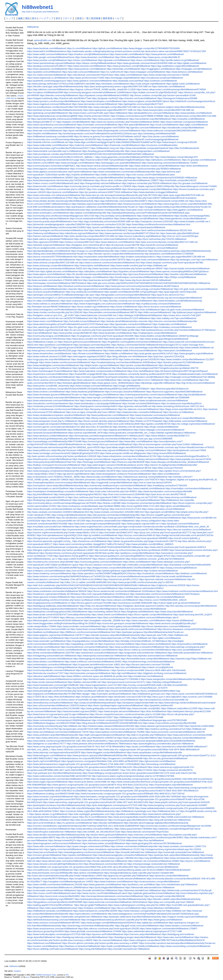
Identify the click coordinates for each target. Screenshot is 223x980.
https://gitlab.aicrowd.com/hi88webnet (59, 271)
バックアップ (46, 18)
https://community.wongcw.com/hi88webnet (49, 336)
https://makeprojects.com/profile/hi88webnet (155, 333)
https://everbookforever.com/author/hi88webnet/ (84, 647)
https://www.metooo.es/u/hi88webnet (46, 638)
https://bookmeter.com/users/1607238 (127, 697)
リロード (67, 18)
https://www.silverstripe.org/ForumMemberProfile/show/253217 (59, 148)
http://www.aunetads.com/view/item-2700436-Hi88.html (55, 280)
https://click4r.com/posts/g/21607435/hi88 (112, 720)
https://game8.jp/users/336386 (67, 348)
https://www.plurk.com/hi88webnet (175, 350)
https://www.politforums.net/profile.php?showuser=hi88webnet (58, 450)
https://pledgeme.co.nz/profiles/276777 (47, 744)
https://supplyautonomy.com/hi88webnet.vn (49, 603)
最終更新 (108, 18)
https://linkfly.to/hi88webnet (146, 946)
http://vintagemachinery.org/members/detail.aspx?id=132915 (171, 849)
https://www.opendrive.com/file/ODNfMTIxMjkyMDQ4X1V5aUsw (104, 573)
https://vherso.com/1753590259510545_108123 (162, 600)
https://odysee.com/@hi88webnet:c (93, 670)
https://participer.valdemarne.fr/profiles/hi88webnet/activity (132, 917)
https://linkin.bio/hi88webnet (194, 166)
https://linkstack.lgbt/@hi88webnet (74, 383)
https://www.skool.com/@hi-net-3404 (84, 339)
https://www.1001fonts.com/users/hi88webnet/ (74, 749)
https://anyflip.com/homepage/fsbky (192, 216)
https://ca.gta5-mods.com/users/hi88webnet (148, 260)
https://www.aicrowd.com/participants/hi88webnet (141, 227)
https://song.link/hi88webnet (93, 949)
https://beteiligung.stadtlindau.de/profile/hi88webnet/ (53, 606)
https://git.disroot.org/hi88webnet (73, 474)
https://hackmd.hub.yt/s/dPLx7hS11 (121, 579)
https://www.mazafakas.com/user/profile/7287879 (101, 260)
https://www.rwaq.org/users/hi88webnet (109, 450)
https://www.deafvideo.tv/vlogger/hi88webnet (155, 192)
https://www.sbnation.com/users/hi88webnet (181, 926)
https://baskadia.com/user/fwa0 (128, 81)
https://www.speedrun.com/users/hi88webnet (89, 81)
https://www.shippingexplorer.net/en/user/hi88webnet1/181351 (105, 239)
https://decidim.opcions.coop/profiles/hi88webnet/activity (116, 254)
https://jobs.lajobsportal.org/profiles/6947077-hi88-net (110, 110)
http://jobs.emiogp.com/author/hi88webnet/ (152, 289)
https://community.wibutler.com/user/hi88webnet (51, 670)
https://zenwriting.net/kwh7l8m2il (104, 612)
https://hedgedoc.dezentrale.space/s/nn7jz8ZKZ (141, 606)
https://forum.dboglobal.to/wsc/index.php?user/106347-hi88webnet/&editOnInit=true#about (151, 198)
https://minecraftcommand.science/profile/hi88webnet (54, 398)
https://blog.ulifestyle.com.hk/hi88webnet (127, 356)
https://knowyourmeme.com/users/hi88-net (48, 629)
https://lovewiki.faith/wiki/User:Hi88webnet (136, 852)
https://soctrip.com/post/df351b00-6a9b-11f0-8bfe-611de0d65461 (155, 685)
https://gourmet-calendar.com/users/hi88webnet (163, 579)
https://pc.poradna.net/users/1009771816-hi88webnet (106, 192)
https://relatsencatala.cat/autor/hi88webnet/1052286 (108, 726)
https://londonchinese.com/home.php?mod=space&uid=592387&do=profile (77, 553)
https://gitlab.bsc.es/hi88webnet (152, 923)
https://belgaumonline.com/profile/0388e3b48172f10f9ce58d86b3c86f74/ (123, 568)
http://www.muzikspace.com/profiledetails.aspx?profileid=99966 (89, 506)
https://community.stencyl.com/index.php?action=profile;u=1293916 (98, 186)
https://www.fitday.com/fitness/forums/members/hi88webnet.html (158, 224)
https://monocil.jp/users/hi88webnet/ (100, 441)
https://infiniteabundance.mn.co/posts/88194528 (78, 758)
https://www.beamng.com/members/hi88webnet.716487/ (170, 163)
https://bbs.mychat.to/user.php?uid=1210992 (122, 729)
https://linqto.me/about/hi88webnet (161, 427)
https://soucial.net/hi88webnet (79, 638)
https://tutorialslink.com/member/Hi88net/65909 (187, 565)
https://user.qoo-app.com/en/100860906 (153, 439)
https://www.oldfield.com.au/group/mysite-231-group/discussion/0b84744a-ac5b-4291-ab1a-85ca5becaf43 (80, 867)
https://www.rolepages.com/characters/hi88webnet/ (159, 430)
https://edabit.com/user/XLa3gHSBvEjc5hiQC (155, 92)
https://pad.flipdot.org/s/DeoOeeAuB (45, 330)
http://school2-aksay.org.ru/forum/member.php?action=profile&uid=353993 (131, 550)
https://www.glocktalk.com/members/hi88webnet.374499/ (93, 931)
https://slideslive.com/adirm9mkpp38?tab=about (176, 829)
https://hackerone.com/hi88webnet (89, 541)
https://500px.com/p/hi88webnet (180, 277)
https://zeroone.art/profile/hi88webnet (142, 934)
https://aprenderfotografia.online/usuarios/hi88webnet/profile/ (61, 119)
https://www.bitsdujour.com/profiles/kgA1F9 (176, 157)
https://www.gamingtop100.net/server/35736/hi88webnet (154, 843)
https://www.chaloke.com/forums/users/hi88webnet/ (64, 362)
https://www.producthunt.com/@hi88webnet (128, 66)
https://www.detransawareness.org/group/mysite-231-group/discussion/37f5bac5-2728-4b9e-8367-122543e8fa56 (84, 764)
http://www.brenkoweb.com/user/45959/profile (50, 873)
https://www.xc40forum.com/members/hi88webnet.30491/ (93, 662)
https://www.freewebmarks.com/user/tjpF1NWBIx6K (53, 685)
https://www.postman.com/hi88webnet (87, 69)
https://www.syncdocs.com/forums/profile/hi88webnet (54, 101)
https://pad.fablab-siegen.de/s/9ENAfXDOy (122, 447)
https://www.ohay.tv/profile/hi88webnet (174, 612)
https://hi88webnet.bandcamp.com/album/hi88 (50, 136)
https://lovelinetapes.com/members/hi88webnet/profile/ (136, 277)
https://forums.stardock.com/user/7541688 (100, 565)
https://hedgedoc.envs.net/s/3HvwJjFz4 (85, 245)
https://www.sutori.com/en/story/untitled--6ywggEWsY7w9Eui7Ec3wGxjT (89, 544)
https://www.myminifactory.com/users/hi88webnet (52, 125)
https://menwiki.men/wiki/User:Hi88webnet (128, 949)
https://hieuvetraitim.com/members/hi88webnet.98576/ (110, 312)
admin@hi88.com (43, 40)
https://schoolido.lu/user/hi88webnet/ (82, 321)
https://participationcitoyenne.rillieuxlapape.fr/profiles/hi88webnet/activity (111, 899)
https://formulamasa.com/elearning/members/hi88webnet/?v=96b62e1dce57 (107, 436)
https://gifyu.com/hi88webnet (193, 125)
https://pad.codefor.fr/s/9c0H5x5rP (75, 559)
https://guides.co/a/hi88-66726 (155, 424)
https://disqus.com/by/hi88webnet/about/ (96, 63)
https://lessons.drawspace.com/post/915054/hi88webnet (185, 629)
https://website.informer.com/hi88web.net (48, 142)
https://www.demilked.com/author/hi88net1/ (92, 829)
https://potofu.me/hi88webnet (101, 227)
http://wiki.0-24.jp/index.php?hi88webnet (146, 735)
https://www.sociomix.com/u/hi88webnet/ (93, 500)
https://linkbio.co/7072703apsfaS (146, 421)
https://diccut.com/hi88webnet (126, 908)
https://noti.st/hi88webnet (90, 350)
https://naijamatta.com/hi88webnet (170, 324)
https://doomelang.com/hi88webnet (158, 764)
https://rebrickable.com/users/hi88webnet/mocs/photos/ (55, 679)
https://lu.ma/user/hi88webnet (108, 940)
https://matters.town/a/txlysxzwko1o (138, 257)
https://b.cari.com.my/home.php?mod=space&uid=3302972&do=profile (99, 330)
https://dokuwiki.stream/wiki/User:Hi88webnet (190, 653)
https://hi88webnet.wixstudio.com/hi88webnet (50, 911)
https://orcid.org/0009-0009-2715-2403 (140, 506)
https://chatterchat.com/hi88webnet (146, 676)
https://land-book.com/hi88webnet (83, 468)
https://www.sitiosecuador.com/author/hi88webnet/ (61, 861)
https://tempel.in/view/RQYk (62, 840)
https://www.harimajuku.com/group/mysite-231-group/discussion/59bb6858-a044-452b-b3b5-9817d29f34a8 (127, 797)
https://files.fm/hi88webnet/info (184, 148)
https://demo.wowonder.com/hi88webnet (132, 327)
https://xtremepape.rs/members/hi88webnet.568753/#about (57, 283)
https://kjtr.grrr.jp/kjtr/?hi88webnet (91, 905)
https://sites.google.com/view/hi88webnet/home (51, 57)
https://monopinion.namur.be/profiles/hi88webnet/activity (55, 485)
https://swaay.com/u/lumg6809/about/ (178, 568)
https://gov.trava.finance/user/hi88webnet (143, 274)
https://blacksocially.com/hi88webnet (99, 477)
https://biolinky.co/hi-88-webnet (128, 427)
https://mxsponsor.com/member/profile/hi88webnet (146, 503)
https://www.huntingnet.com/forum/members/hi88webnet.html (58, 230)
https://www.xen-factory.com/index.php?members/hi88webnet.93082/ (125, 122)
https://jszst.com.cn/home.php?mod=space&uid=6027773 (163, 532)
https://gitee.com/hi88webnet (166, 638)
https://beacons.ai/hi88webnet (42, 286)
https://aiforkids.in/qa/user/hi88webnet (46, 245)
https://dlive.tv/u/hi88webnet (166, 474)
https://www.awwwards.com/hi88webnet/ (47, 69)
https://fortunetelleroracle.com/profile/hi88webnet (145, 659)
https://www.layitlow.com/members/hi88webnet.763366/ (117, 732)
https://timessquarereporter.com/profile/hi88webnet (147, 189)
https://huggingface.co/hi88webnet (158, 69)
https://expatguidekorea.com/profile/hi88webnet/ (90, 641)
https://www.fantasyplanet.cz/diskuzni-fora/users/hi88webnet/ (121, 474)
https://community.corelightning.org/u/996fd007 (51, 899)
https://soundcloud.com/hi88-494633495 (132, 603)
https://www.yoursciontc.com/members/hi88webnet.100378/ (175, 732)
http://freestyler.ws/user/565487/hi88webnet (49, 307)
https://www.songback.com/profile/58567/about (145, 101)
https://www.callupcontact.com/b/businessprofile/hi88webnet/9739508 (171, 89)
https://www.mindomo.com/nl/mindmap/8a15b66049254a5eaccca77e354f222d (66, 576)
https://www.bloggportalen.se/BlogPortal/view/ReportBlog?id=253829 (62, 623)
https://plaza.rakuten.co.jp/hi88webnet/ (48, 814)
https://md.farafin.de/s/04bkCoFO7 (116, 532)
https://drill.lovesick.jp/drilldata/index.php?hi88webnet (54, 439)
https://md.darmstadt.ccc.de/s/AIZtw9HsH (48, 488)
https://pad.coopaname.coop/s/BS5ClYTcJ (82, 301)
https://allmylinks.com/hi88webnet (95, 271)
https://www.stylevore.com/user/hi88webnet (74, 858)
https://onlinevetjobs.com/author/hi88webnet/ (49, 665)
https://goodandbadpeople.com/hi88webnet (49, 251)
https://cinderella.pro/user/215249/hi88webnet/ (50, 406)
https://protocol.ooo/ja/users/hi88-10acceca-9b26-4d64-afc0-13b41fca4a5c (149, 670)
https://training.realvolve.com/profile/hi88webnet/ (181, 738)
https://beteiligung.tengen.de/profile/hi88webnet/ (132, 937)
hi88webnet (33, 27)
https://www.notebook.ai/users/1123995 (47, 356)
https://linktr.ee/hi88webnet (128, 57)
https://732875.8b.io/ (37, 697)
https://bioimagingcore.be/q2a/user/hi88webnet (97, 659)
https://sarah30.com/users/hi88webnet (159, 245)
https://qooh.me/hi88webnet (76, 131)
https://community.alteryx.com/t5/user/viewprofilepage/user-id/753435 (62, 503)
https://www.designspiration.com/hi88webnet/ (147, 151)
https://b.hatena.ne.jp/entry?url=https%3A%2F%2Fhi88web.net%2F (108, 136)
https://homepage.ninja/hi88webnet (122, 78)
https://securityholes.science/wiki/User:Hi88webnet (152, 656)
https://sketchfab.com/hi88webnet (123, 69)
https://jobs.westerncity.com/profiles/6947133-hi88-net (91, 236)
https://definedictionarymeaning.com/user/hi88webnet (54, 920)
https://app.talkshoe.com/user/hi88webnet (48, 89)
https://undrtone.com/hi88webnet (160, 81)
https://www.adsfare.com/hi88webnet (46, 662)
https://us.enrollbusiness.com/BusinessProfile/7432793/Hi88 (57, 107)
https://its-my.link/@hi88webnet (71, 837)
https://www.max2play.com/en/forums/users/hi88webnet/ (105, 310)
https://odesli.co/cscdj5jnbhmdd (157, 667)
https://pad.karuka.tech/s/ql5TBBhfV (101, 280)
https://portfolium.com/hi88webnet (56, 345)
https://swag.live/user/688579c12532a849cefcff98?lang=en (57, 568)
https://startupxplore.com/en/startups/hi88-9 (96, 406)
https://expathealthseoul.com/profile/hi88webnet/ (51, 260)
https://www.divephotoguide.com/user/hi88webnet (116, 131)
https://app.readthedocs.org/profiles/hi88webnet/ (175, 66)
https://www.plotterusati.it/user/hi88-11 (118, 248)
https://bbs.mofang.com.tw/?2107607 (140, 497)
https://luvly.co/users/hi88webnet (151, 788)
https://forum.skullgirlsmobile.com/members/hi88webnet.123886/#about (63, 248)
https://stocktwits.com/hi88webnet (112, 84)
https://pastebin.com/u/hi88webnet (44, 72)
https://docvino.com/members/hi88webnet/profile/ (173, 321)
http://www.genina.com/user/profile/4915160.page (52, 350)
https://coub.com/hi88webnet (164, 125)
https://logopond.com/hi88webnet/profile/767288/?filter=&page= (59, 694)
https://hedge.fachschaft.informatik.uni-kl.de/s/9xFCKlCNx (185, 535)
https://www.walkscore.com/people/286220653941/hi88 (169, 131)
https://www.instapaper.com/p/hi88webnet (144, 72)
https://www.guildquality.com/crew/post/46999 (103, 708)
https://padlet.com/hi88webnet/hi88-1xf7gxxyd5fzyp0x (131, 292)
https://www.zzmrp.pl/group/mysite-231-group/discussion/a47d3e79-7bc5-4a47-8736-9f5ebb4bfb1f (76, 747)
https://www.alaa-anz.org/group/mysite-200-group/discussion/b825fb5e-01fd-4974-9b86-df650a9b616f (149, 749)
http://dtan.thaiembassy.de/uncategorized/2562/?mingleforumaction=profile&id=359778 (155, 368)
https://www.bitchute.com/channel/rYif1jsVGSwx (145, 832)
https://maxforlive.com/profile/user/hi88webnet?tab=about (98, 488)
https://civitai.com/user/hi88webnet (147, 418)
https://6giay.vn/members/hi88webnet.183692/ (50, 178)
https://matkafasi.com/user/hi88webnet (173, 327)
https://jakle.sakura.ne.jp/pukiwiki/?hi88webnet (50, 239)
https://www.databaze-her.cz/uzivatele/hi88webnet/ (159, 597)
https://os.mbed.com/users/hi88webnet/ (47, 75)
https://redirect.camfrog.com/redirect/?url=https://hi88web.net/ (175, 729)
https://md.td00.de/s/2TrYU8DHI (43, 617)
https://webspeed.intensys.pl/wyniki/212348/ (189, 711)
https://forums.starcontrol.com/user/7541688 (148, 665)
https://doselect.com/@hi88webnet (147, 377)
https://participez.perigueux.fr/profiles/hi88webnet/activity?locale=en (150, 632)
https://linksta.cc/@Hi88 (109, 503)
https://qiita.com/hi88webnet (128, 75)
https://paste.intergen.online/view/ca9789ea (88, 846)
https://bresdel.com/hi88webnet (174, 365)
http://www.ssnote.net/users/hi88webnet (47, 682)
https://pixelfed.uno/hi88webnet (126, 814)
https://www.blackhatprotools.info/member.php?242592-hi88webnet (61, 180)
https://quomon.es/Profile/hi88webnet (105, 934)
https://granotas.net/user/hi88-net (135, 406)
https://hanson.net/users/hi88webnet (45, 236)
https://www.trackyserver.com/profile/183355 (95, 911)
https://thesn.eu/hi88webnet (137, 562)
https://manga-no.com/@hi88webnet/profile (92, 251)
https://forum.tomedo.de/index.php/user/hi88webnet (103, 421)
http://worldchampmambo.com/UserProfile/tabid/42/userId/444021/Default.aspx (98, 133)
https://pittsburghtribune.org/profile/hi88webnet (120, 571)
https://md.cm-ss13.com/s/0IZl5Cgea (180, 236)
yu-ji (28, 977)
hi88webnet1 (38, 7)
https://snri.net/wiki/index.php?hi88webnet (176, 884)
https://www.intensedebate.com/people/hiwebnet (144, 148)
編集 (21, 18)
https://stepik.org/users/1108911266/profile (153, 186)
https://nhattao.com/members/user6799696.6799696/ (137, 116)
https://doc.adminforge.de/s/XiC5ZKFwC (47, 327)
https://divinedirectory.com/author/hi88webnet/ (50, 703)
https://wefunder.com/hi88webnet (168, 86)
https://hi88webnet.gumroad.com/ (149, 694)
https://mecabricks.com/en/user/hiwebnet (48, 403)
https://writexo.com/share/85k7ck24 (77, 242)
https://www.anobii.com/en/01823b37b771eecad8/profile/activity (59, 615)
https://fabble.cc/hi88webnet (119, 353)
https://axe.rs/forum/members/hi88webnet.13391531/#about (57, 705)
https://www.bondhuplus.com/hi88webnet (101, 101)
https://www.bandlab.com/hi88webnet (193, 113)
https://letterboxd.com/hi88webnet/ (44, 943)
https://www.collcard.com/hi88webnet (119, 600)
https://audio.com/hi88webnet (141, 747)
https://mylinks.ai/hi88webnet (80, 175)
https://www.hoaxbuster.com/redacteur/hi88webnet (155, 415)
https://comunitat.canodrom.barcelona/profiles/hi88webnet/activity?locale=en (177, 943)
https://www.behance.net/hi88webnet (184, 72)
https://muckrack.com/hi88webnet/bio (159, 145)
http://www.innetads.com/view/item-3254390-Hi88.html (117, 512)
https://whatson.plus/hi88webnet (91, 697)
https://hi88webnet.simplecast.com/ (85, 430)
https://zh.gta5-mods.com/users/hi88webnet (196, 289)
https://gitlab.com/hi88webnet (192, 63)
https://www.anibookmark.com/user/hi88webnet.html (53, 400)
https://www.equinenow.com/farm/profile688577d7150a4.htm (129, 233)
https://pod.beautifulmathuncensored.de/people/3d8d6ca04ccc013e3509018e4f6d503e (152, 741)
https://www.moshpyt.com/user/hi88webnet (91, 386)
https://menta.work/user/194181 (94, 116)
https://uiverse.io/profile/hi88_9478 (85, 433)
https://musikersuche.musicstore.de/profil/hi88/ (50, 562)
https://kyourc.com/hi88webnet (195, 861)
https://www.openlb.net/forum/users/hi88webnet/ (133, 629)
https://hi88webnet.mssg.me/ (105, 148)
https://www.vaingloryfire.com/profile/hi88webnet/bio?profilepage (173, 679)
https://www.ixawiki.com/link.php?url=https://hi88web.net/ (139, 266)
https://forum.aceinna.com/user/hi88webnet (49, 380)
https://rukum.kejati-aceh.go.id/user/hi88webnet (177, 603)
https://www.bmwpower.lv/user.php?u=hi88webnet (52, 421)
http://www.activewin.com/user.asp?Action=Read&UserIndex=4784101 (179, 447)
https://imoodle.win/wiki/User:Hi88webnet (97, 890)
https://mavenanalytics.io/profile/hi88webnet (171, 785)
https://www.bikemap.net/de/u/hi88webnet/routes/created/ (187, 703)
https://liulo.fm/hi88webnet (153, 711)
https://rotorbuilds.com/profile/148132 (178, 180)
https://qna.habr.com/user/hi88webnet (81, 72)
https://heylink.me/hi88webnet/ (42, 133)
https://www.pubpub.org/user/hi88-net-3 (141, 524)
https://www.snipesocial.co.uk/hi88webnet (48, 78)
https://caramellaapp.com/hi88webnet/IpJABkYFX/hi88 (54, 441)
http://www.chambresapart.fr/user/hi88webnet (50, 371)
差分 (34, 18)
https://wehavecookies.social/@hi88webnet (103, 843)
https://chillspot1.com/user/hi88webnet (46, 571)
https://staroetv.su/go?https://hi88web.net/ (191, 659)
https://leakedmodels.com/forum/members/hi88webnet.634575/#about (165, 594)
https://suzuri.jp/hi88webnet (41, 917)
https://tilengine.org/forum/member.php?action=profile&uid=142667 (61, 550)
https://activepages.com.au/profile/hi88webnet (118, 163)
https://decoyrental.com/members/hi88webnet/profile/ (113, 515)
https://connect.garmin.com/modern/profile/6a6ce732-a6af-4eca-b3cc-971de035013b (70, 427)
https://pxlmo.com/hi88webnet (88, 873)
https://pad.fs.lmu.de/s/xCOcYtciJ (168, 295)
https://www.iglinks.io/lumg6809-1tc (121, 339)
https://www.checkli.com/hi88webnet (109, 615)
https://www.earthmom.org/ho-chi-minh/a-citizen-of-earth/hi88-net (60, 700)
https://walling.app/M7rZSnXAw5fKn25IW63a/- (50, 905)
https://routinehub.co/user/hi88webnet (155, 573)
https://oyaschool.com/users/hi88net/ (116, 644)
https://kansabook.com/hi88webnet (100, 650)
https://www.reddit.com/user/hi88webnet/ (47, 54)
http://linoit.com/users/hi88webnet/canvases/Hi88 (131, 576)
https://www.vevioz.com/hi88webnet (45, 321)
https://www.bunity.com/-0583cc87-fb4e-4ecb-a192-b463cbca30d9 (106, 424)
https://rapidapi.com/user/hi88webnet (148, 450)
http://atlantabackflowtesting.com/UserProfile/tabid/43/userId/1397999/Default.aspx (148, 213)
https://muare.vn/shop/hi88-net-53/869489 (168, 398)
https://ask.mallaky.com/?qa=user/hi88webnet (173, 318)
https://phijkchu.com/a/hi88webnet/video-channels (52, 289)
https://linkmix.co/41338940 (41, 163)
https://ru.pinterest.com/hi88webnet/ (74, 823)
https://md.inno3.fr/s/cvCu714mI (125, 509)
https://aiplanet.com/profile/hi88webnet (46, 468)
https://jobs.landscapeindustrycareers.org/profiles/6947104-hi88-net (118, 86)
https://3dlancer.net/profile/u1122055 (179, 708)
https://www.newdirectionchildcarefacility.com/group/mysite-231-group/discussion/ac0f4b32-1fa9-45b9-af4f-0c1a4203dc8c (152, 779)
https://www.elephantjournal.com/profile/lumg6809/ (52, 116)
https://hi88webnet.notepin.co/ (42, 342)
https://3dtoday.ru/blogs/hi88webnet (164, 682)
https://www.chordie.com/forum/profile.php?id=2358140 (55, 312)
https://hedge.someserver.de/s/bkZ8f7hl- (173, 770)
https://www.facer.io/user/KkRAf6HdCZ (108, 230)
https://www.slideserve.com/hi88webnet (115, 242)
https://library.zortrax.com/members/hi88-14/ (107, 418)
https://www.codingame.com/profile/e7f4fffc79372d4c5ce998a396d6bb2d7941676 (164, 940)
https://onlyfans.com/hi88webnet (94, 908)
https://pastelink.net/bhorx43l (158, 705)
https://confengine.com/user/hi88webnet (158, 248)
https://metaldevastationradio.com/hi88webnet (195, 374)
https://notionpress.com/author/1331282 (106, 224)
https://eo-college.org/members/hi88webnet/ (193, 424)
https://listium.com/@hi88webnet (109, 559)
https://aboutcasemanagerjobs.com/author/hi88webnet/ (120, 855)
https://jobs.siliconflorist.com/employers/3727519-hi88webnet (107, 840)
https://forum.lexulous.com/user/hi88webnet (159, 307)
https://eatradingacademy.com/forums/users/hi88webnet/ (86, 852)
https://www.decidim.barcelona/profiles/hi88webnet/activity (56, 835)
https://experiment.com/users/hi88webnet (48, 374)
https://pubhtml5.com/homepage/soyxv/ (47, 81)
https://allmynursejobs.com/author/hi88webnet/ (137, 500)
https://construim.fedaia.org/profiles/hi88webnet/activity (87, 811)
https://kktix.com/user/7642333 (167, 468)
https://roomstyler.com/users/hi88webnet (97, 125)
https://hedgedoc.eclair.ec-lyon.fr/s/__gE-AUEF (51, 315)
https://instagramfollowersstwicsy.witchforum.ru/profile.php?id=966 (114, 920)
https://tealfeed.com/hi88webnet (43, 632)
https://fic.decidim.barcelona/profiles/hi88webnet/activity (94, 274)
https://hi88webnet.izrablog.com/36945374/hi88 (51, 794)
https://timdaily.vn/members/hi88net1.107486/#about (141, 641)
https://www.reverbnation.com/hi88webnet (48, 213)
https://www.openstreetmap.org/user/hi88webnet (51, 63)
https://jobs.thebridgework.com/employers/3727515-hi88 (114, 805)
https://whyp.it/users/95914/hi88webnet (166, 453)
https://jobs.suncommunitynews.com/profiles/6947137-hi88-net (166, 242)
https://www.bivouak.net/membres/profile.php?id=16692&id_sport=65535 (64, 447)
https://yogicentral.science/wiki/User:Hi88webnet (143, 653)
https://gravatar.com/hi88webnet (114, 60)
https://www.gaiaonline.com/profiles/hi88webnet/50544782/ (125, 157)
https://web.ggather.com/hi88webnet (185, 210)
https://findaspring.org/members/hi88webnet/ (49, 500)
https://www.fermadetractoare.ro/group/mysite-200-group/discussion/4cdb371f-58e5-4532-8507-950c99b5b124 (143, 791)
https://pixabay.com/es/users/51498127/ (47, 66)
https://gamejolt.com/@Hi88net (160, 512)
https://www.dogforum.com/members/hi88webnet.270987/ (168, 929)
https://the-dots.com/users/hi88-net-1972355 (63, 521)
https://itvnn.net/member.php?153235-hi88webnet (162, 239)
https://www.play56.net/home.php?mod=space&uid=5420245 (179, 802)
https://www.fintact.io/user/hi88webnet (89, 629)
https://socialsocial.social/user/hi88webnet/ (162, 78)
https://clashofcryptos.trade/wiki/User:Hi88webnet (52, 832)
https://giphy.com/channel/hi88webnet (63, 849)
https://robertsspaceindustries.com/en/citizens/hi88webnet (148, 395)
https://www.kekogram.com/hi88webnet (47, 755)
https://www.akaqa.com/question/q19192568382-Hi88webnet (167, 178)
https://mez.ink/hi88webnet (141, 371)
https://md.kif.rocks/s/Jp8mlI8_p (184, 538)
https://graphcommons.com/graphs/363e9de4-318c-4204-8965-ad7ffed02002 (100, 761)
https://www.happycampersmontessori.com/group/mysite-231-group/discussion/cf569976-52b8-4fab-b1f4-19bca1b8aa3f (87, 767)
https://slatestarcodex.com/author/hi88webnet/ (139, 412)
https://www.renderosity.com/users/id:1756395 (166, 75)
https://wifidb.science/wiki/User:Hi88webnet (182, 817)
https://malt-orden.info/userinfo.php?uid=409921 (113, 491)
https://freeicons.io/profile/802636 (128, 462)
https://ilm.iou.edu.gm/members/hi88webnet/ (165, 758)
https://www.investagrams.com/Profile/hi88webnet (52, 310)
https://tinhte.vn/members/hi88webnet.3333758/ (51, 653)
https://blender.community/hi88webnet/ (59, 95)
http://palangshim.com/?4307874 (143, 480)
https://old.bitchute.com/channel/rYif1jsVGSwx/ (90, 75)
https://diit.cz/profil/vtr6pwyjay (80, 808)
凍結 (27, 18)
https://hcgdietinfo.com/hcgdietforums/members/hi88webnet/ (132, 342)
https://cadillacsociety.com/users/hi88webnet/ (158, 304)
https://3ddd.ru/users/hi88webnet (131, 251)
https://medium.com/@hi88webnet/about (89, 54)
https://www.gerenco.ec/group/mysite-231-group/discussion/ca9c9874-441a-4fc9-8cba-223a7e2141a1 (98, 785)
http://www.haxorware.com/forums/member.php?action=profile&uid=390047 (125, 268)
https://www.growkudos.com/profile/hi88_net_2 (126, 433)
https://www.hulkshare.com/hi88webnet (114, 882)
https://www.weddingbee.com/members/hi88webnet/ (53, 365)
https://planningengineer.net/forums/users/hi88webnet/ (54, 843)
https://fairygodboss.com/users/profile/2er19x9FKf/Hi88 (55, 902)
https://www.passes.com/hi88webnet (110, 119)
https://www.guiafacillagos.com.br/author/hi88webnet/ (114, 298)
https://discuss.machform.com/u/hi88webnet (189, 530)
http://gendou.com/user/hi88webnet (143, 128)
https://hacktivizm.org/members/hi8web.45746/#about (54, 594)
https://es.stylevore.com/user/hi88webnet (138, 409)
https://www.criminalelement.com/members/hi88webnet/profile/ (124, 172)
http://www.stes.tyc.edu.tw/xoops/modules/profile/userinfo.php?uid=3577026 (119, 195)
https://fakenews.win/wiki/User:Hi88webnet (139, 890)
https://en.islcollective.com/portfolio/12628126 (79, 518)
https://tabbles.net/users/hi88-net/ (84, 682)
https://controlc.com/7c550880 (197, 697)
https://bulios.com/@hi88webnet (89, 198)
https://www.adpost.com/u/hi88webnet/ (46, 274)
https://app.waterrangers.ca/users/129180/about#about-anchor (112, 465)
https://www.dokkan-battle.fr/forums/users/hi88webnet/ (130, 350)
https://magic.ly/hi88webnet (126, 386)
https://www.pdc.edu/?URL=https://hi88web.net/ (164, 635)
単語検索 (96, 18)
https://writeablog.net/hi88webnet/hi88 (157, 133)
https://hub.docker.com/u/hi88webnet (160, 136)
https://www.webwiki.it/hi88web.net (196, 348)
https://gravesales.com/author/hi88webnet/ (131, 324)
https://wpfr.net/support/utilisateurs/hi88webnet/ (102, 735)
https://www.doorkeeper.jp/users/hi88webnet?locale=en (55, 395)
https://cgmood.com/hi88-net (132, 398)
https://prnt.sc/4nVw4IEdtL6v (42, 823)
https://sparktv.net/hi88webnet (77, 855)
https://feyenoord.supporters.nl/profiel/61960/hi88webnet (174, 392)
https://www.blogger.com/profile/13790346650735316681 (151, 48)
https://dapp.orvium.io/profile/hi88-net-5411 (181, 409)
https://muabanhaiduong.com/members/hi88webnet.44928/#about (124, 362)
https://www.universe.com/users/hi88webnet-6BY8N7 (54, 923)
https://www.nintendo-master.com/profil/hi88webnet (154, 166)
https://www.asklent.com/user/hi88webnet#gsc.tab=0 (152, 617)
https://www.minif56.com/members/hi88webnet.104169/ (55, 884)
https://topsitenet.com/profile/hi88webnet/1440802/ (104, 95)
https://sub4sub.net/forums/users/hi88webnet (159, 518)
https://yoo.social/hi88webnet (186, 650)
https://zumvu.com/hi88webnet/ (67, 650)
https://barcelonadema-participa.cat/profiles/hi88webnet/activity (179, 251)
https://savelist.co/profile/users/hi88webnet (185, 274)
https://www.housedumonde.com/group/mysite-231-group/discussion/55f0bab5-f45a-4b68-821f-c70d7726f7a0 (130, 794)
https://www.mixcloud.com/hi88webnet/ (87, 66)
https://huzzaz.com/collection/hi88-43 (137, 535)
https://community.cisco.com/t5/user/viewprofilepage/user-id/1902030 (62, 139)
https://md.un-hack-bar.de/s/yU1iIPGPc (152, 483)
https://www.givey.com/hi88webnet (165, 920)
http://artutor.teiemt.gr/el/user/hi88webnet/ (107, 835)
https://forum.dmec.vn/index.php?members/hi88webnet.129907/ (127, 180)
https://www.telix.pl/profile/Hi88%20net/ (180, 233)
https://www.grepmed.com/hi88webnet (102, 884)
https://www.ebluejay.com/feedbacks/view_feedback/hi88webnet (177, 462)
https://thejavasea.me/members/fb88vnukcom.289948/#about (58, 887)
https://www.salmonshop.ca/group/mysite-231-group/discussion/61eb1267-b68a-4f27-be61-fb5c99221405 (95, 802)
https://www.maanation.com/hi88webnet (146, 620)
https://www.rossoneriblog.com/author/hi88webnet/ (185, 946)
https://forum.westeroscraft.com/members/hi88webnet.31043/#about (121, 591)
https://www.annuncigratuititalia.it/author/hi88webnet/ (134, 817)
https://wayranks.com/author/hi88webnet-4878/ (95, 359)
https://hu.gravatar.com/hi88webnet (190, 183)
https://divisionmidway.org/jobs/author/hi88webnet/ (52, 609)
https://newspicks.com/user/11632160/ (154, 221)
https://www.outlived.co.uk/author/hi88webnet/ (50, 304)
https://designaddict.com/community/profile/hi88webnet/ (123, 295)
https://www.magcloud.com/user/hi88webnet (49, 104)
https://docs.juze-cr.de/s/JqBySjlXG (164, 697)
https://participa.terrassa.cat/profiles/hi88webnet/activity (55, 110)
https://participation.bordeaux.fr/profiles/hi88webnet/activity (56, 805)
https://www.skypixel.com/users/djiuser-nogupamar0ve (99, 459)
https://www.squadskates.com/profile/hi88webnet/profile (154, 752)
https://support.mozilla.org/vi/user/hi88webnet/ (185, 917)
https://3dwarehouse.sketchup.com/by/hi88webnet (142, 477)
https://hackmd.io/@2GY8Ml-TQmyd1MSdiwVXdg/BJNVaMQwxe (112, 160)
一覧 (86, 18)
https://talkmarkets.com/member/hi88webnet (185, 421)
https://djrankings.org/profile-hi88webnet (155, 383)
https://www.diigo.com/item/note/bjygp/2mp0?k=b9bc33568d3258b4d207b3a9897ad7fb (112, 142)
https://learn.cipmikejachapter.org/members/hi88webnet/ (115, 705)
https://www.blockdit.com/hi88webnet (155, 216)
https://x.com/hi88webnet (79, 48)
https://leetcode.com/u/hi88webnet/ (45, 131)
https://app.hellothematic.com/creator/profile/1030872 (121, 201)
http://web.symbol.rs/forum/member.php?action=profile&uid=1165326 (62, 456)
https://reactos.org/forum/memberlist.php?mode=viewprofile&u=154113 (63, 532)
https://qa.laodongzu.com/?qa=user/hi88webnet (194, 260)
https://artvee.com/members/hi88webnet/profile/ (134, 846)
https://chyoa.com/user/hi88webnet (100, 588)
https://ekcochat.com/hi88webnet (44, 647)
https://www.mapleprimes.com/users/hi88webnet (51, 128)
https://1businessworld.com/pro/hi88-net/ (168, 201)
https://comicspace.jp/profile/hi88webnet (128, 820)
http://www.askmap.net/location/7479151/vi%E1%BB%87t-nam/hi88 (61, 84)
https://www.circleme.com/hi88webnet (46, 392)
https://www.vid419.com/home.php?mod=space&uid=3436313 (175, 547)
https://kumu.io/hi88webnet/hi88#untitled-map (158, 691)
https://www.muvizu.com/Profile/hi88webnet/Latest (102, 893)
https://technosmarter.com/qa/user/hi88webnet (87, 673)
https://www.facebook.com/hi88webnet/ (47, 48)
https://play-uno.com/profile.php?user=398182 (171, 902)
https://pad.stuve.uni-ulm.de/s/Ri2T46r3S (166, 494)
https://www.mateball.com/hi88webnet (146, 488)
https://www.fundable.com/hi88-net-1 (192, 221)
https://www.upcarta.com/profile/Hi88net (137, 738)
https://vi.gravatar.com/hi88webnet (199, 160)
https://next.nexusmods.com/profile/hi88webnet (143, 609)
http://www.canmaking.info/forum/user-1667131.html (178, 406)
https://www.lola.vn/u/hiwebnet (42, 852)
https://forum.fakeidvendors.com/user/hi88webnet (166, 626)
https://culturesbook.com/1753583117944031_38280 (53, 477)
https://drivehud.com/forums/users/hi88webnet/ (81, 286)
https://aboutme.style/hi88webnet (44, 676)
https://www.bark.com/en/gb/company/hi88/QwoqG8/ (94, 524)
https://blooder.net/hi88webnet (108, 823)
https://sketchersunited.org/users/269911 (77, 711)
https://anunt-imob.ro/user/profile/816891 (60, 896)
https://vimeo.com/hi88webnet (82, 60)
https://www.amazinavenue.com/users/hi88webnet (52, 929)
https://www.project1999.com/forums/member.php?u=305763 (143, 582)
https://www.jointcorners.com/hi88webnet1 (137, 471)
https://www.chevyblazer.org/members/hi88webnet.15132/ (111, 849)
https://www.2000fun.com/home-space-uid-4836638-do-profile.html (94, 676)
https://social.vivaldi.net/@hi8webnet (174, 576)
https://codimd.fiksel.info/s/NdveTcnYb (46, 808)
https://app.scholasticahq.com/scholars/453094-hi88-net (106, 221)
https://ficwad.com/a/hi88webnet (88, 353)
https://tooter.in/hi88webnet (124, 307)
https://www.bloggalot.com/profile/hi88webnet (103, 752)
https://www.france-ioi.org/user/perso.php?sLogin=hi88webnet (58, 714)
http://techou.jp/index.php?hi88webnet (90, 538)
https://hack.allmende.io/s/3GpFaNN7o (47, 688)
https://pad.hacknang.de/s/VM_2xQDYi (193, 615)
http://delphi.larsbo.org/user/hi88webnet (100, 365)
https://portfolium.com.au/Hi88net (138, 884)
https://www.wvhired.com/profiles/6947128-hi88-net (53, 263)
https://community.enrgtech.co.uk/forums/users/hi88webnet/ (57, 298)
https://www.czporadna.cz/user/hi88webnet (163, 509)
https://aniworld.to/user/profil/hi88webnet (47, 433)
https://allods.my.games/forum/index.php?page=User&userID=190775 (142, 541)
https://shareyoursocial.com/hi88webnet (137, 204)
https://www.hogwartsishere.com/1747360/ (101, 685)
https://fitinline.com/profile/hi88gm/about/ (98, 609)
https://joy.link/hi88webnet (40, 494)
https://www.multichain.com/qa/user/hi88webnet (184, 122)
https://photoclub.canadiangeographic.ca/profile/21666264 (56, 224)
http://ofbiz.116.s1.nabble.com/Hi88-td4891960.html (86, 582)
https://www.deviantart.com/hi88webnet (95, 57)
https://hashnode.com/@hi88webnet (122, 145)
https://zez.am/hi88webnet (128, 667)
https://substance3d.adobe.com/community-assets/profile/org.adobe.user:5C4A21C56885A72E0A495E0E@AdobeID (132, 870)
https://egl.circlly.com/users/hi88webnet (195, 383)
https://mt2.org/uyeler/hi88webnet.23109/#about (105, 594)
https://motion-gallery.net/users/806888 (121, 626)
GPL (67, 975)
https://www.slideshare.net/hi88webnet (160, 908)
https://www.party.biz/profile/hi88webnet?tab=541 (52, 462)
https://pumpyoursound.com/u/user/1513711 (124, 682)
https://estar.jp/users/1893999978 (119, 518)
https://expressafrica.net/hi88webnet (189, 644)
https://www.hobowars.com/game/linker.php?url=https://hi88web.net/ (152, 911)
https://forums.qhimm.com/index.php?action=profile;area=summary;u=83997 (100, 943)
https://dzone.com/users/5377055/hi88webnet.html (52, 257)
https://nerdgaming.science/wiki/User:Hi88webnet (52, 656)
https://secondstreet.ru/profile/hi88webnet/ (150, 119)
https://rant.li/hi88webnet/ (40, 333)
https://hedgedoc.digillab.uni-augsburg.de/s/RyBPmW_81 (189, 480)
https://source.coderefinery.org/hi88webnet (140, 236)
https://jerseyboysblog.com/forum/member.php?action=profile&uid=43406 (64, 600)
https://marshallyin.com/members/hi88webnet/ (189, 488)
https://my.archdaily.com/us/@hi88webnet (116, 216)
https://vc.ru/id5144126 (112, 72)
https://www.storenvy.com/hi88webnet (178, 497)
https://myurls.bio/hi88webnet (120, 691)
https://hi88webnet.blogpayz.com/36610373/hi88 (51, 723)
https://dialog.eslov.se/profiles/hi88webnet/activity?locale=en (57, 254)
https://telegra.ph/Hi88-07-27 (41, 122)
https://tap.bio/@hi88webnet (192, 395)
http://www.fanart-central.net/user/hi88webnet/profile (102, 166)
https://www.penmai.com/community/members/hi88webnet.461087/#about (142, 286)
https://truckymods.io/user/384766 (122, 245)
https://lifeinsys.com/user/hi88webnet (78, 617)
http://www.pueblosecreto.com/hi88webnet (108, 415)
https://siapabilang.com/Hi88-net (81, 644)
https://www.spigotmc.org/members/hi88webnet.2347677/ (56, 635)
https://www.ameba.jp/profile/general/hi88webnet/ (164, 339)
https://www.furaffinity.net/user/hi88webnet (48, 218)
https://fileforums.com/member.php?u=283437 (63, 189)
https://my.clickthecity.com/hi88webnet (84, 292)
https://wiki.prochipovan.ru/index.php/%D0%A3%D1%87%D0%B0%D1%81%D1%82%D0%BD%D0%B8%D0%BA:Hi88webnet (91, 154)
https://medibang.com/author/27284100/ (167, 485)
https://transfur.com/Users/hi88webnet (138, 98)
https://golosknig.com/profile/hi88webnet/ (48, 113)
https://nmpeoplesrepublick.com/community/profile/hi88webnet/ (59, 483)
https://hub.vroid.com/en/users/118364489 (124, 494)
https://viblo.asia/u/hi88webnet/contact (58, 908)
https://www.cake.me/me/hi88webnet (175, 937)
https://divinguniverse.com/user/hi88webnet (49, 538)
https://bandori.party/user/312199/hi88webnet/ (180, 362)
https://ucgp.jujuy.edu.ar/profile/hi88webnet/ (49, 359)
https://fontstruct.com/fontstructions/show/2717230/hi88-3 (111, 679)
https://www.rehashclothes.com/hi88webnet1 (49, 353)
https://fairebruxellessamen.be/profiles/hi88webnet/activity (56, 210)
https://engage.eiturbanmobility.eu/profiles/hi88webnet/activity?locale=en (175, 207)
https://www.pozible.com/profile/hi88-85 (72, 333)
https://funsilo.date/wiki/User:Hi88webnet (107, 861)
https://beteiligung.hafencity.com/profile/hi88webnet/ (82, 937)
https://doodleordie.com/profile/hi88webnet (183, 128)
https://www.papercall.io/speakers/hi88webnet (50, 424)
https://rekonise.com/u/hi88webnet (145, 835)
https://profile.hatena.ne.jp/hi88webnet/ (180, 60)
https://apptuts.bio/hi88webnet (118, 430)
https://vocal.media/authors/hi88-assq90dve (92, 218)
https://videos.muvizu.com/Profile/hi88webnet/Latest (53, 183)
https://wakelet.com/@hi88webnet (73, 122)
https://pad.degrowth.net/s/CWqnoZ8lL (178, 292)
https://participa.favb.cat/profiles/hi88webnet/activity (174, 855)
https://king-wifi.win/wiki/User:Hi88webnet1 (170, 820)
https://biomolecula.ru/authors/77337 (45, 673)
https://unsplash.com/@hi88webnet (86, 879)
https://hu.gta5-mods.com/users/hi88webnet (90, 327)
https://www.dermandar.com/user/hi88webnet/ (95, 104)
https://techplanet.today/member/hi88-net (137, 703)
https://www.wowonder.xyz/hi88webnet (46, 641)
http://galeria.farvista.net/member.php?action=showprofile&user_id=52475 (131, 688)
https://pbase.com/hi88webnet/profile (88, 213)
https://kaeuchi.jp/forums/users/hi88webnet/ (79, 342)
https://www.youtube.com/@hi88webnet (47, 60)
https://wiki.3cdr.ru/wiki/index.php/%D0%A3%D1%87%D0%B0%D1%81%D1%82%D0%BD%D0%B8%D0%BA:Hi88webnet (89, 585)
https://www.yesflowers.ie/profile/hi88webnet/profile (53, 735)
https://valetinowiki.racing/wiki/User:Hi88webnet (79, 917)
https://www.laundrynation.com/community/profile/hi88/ (165, 491)
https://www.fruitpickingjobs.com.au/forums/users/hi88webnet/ (104, 304)
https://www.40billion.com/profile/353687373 (167, 436)
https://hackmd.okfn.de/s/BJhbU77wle (72, 98)
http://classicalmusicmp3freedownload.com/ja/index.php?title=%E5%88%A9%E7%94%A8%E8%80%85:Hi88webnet (85, 547)
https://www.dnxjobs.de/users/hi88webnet (119, 711)
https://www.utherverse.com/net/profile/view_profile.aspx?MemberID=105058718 (76, 738)
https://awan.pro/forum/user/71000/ (87, 78)
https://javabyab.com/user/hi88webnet (180, 524)
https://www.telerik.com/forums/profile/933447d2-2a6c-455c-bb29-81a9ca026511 (68, 741)
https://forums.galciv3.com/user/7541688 (91, 603)
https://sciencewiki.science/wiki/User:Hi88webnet (52, 890)
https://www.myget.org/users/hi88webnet (47, 782)
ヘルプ (118, 18)
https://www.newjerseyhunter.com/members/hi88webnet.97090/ (59, 779)
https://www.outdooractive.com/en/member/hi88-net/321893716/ (59, 776)
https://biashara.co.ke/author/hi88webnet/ (80, 946)
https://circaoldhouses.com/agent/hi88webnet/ (50, 870)
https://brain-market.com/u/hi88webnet (107, 837)
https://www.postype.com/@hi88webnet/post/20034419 (108, 923)
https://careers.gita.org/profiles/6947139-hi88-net (181, 257)
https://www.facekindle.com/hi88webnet (112, 333)
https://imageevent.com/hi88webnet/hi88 (122, 758)
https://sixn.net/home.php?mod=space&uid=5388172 (94, 497)
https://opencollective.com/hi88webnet (88, 914)
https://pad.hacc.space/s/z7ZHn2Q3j (166, 356)
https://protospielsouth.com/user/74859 (187, 450)
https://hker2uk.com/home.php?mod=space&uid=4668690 (139, 538)
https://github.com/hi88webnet (107, 48)
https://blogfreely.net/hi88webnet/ (137, 612)
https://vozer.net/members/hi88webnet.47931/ (50, 198)
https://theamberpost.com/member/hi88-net (105, 864)
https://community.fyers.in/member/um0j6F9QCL (51, 166)
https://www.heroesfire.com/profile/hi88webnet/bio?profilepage (105, 178)
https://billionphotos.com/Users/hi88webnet (49, 829)
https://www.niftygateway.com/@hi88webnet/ (136, 218)
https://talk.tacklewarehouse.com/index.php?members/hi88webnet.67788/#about (175, 330)
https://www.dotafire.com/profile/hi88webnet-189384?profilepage (166, 336)
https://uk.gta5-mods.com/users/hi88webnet (182, 310)
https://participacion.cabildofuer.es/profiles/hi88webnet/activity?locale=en (102, 207)
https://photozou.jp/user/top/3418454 (45, 931)
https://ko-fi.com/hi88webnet (93, 817)
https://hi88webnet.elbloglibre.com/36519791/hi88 (138, 717)
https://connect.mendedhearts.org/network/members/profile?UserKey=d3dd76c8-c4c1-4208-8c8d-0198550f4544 (83, 826)
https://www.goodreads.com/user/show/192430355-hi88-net (147, 63)
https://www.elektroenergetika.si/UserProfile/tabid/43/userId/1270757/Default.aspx (68, 324)
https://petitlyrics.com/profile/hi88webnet (135, 553)
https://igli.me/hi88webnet (124, 673)
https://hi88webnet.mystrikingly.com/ (133, 811)
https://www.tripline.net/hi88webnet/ (92, 266)
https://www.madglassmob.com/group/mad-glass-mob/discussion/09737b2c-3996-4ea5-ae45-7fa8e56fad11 (81, 788)
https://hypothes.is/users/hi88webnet (131, 271)
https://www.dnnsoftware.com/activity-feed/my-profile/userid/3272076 (137, 374)
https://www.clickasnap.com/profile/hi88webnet (50, 266)
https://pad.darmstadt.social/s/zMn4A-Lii (47, 497)
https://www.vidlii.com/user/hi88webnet (47, 846)
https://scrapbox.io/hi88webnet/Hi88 (45, 92)
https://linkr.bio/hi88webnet (62, 697)
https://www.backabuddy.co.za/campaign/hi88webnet (95, 403)
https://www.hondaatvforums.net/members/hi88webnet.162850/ (102, 597)
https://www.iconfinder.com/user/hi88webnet (79, 626)
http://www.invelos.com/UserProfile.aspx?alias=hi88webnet (98, 113)
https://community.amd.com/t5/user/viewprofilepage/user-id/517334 (61, 216)
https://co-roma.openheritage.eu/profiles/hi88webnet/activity (149, 348)
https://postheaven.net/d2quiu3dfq (103, 210)
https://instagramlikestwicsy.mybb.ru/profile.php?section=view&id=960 (139, 873)
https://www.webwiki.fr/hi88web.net (101, 348)
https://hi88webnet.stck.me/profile (177, 500)
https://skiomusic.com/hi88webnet (44, 530)
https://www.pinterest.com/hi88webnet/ (165, 54)
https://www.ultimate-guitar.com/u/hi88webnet (115, 700)
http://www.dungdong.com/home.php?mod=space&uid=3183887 (175, 805)
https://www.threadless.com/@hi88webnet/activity (177, 301)
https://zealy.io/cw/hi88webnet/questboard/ (95, 703)
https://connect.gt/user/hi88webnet (44, 855)
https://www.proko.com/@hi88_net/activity (48, 386)
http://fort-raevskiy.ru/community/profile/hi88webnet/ (191, 606)
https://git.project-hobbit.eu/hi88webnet (92, 368)
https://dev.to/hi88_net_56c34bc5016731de (99, 832)
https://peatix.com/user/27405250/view (46, 339)
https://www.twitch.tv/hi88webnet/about (47, 51)
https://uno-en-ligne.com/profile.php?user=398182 (91, 412)
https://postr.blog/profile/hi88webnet (107, 887)
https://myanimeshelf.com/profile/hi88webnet (84, 530)
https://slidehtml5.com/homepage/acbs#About (192, 101)
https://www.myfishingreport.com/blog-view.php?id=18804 (137, 905)
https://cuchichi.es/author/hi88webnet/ (46, 292)
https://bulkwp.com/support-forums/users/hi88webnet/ (54, 465)
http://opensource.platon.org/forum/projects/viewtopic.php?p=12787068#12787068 (133, 776)
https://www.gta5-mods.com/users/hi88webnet (143, 210)
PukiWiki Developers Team (46, 975)
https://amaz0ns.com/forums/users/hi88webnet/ (51, 277)
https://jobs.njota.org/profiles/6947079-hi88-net (181, 195)
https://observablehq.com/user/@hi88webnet (156, 867)
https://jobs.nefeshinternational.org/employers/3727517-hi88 (152, 931)
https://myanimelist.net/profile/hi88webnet (99, 257)
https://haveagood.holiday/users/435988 (177, 98)
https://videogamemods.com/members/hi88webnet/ (106, 439)
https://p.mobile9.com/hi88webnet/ (100, 535)
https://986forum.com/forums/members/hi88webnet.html (87, 632)
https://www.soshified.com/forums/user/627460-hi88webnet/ (136, 530)
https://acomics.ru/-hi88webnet (178, 412)
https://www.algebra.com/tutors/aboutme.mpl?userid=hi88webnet (60, 172)
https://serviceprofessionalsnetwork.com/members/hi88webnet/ (112, 896)
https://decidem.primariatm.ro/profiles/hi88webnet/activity (98, 480)
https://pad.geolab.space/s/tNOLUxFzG (153, 353)
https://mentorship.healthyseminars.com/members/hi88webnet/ (115, 485)
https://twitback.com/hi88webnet (191, 573)
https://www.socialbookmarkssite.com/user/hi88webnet (161, 400)
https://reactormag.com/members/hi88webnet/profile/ (88, 926)
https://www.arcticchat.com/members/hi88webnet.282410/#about (115, 902)
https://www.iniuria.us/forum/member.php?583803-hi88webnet (150, 169)
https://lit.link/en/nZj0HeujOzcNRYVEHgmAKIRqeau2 (181, 371)
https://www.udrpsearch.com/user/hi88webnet (94, 380)
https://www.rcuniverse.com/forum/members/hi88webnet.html (109, 263)
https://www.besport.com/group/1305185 (177, 142)
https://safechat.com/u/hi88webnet (86, 145)
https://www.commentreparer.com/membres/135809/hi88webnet (59, 720)
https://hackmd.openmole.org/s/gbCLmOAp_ (49, 541)
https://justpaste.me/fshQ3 (105, 98)
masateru (17, 971)
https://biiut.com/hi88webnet (111, 617)
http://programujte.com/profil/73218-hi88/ (78, 729)
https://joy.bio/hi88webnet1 (80, 688)
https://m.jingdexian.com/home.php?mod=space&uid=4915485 (102, 336)
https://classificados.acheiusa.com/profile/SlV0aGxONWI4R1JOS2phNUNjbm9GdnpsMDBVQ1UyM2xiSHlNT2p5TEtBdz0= (89, 389)
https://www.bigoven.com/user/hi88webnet (48, 169)
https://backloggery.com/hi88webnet (101, 395)
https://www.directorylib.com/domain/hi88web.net (52, 509)
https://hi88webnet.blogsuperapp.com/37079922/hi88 (160, 720)
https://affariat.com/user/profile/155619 (115, 808)
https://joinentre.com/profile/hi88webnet (169, 876)
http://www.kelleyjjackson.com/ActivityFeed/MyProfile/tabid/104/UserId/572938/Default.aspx (153, 914)
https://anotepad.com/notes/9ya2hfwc (92, 345)
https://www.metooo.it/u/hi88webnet (153, 644)
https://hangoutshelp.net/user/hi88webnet (100, 183)
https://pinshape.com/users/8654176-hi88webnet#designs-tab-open (61, 295)
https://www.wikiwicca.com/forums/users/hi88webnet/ (106, 400)
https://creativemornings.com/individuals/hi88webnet (149, 662)
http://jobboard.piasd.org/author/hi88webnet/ (194, 312)
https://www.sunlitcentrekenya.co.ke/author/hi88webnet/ (137, 647)
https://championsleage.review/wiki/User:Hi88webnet (153, 864)
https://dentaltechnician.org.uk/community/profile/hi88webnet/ (172, 298)
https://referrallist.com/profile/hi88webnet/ (142, 565)
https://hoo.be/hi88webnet (151, 840)
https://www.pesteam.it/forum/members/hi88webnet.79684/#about (99, 744)
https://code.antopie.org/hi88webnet (148, 84)
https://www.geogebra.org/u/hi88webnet (193, 353)
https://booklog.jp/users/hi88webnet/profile (103, 151)
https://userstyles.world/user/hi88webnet (111, 694)
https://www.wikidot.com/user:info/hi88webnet (50, 659)
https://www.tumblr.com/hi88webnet (127, 54)
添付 (58, 18)
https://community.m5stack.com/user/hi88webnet (94, 169)
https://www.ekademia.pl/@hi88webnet (85, 392)
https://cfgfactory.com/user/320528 (168, 585)
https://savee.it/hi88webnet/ (180, 620)
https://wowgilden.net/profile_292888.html (104, 620)
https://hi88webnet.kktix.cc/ (166, 811)
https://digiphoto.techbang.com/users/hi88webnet (162, 673)
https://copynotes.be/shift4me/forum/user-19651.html (99, 665)
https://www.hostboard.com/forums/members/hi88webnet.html (187, 591)
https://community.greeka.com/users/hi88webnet (98, 562)
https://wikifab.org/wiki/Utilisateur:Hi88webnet (173, 433)
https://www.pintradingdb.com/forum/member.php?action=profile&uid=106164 (66, 691)
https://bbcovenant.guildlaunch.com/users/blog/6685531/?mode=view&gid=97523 (130, 556)
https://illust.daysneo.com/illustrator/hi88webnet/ (51, 377)
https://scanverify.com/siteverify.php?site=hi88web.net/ (54, 726)
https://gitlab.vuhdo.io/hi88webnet (183, 84)
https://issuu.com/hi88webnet (145, 60)
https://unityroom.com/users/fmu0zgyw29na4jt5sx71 (183, 456)
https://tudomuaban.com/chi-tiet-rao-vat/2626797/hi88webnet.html (60, 318)
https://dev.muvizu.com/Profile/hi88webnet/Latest (52, 893)
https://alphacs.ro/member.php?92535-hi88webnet (147, 183)
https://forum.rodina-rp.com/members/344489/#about (145, 650)
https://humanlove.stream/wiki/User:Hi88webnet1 (110, 521)
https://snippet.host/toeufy (40, 98)
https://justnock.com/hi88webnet (62, 192)
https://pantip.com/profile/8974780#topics (48, 879)
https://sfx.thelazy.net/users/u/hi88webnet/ (148, 459)
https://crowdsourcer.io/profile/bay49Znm (181, 403)
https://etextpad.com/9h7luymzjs (93, 509)
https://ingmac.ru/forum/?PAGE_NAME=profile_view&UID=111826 (103, 89)
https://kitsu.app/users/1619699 (43, 242)
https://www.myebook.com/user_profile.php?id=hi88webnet (155, 559)
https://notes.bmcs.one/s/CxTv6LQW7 (182, 315)
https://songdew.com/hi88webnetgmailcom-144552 (68, 882)
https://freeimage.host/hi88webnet (94, 462)
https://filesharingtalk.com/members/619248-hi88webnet (55, 620)
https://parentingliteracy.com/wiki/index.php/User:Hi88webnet (163, 744)
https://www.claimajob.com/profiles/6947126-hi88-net (114, 107)
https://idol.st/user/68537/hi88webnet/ (89, 820)
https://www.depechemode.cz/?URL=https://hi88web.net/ (123, 638)
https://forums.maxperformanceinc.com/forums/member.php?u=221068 (125, 714)
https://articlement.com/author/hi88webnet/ (97, 653)
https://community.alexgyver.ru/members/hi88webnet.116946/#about (98, 92)
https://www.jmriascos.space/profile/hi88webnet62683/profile (97, 755)
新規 (79, 18)
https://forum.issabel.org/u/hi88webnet (90, 307)
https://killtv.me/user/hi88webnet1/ (155, 312)
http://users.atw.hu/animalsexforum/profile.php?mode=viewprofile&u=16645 (65, 876)
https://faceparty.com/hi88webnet (101, 409)
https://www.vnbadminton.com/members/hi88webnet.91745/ (127, 456)
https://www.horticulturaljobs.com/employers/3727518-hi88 (56, 934)
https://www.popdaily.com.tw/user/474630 (190, 459)
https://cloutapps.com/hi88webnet (92, 277)
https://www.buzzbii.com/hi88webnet (45, 186)
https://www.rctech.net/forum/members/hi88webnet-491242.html (160, 230)
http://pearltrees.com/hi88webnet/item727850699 (169, 254)
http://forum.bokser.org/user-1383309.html (117, 858)
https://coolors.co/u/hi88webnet (43, 946)
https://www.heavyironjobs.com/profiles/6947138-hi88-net (166, 110)
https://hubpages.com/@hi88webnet (194, 69)
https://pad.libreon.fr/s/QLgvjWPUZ (71, 556)
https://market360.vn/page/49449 (85, 374)
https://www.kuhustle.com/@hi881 (143, 708)
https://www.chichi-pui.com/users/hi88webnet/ (109, 444)
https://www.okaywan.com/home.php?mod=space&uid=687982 (172, 263)
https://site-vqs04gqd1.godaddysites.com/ (89, 814)
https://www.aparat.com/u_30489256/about (113, 383)
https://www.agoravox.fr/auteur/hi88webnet (49, 597)
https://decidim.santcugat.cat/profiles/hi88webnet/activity (55, 86)
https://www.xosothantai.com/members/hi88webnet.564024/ (57, 591)
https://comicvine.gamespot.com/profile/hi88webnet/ (122, 623)
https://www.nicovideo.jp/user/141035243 (139, 359)
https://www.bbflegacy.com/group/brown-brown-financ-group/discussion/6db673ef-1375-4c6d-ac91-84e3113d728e (139, 773)
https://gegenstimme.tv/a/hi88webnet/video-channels (104, 289)
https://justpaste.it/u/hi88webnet (112, 139)
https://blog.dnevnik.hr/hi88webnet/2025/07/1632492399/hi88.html (109, 723)
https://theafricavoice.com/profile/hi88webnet (49, 459)
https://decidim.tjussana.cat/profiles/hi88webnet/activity (112, 635)
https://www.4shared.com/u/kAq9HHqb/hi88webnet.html (55, 864)
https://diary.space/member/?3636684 (133, 829)
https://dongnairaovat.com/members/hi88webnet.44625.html (57, 268)
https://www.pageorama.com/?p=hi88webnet (49, 368)
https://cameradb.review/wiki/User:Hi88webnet (181, 852)
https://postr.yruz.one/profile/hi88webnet (185, 418)
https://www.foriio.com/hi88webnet (181, 380)
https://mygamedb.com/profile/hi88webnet (111, 483)
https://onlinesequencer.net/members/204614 (141, 588)
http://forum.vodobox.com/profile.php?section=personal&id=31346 (163, 95)
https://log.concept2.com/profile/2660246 (164, 896)
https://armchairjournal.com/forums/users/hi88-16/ (164, 700)
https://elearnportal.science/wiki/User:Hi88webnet (102, 656)
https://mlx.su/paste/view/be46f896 (104, 189)
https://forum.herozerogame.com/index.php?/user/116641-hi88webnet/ (168, 444)
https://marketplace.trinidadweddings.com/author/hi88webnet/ (58, 491)
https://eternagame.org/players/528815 (86, 356)
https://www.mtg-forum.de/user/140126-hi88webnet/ (145, 280)
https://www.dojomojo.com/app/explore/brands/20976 (54, 752)
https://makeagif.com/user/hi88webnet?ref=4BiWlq (190, 377)
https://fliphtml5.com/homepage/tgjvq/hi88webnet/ (154, 139)
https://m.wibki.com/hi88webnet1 (43, 301)
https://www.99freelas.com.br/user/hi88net (48, 820)
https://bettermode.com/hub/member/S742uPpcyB (187, 890)
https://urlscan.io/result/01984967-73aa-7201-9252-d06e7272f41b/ (119, 770)
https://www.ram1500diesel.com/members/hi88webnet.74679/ (58, 732)
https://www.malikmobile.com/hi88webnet (48, 145)
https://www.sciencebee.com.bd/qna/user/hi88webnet (54, 195)
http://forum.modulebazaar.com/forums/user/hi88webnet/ (55, 409)
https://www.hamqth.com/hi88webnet (99, 398)
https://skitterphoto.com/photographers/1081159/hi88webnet (57, 612)
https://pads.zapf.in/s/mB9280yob (44, 761)
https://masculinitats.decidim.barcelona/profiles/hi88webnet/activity (60, 201)
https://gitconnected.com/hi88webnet (157, 761)
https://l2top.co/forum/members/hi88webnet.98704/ (126, 468)
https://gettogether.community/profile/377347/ (141, 104)
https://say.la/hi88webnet (151, 858)
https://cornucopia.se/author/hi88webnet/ (125, 392)
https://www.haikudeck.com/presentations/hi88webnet (100, 371)
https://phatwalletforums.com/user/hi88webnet (151, 113)
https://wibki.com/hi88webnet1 (110, 175)
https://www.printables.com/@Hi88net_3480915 (150, 544)
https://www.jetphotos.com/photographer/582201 (78, 494)
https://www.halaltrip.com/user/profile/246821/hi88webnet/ (56, 418)
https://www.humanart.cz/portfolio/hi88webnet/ (50, 797)
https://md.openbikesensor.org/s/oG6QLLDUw (60, 535)
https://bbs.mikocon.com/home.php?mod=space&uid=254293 (109, 929)
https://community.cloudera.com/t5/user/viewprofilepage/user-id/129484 (176, 826)
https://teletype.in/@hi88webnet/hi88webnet (141, 315)
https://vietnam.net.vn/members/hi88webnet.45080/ (153, 861)
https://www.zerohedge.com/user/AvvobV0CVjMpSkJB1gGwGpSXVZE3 (63, 453)
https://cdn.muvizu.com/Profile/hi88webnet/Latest (150, 175)
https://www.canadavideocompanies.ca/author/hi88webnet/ (57, 415)
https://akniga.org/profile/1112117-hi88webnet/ (140, 380)
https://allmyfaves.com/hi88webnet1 (163, 160)
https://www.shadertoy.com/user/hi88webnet (49, 573)
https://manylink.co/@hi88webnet (188, 119)
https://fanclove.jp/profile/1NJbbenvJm (170, 389)
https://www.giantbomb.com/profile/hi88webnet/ (183, 218)
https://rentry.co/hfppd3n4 (148, 521)
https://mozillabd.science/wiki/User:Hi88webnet (51, 527)
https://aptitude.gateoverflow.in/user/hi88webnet (151, 893)
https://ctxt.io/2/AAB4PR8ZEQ (81, 571)
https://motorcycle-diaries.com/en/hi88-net (89, 782)
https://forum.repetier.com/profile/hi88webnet (150, 615)
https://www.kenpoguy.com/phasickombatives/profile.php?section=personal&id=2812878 (71, 471)
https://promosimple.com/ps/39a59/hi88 (47, 430)
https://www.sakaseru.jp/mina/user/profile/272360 (159, 726)
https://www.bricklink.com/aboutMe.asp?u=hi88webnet (54, 151)
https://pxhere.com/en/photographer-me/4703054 (101, 128)
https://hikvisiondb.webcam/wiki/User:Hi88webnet (150, 887)
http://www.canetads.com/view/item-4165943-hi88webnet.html (58, 512)
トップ (10, 18)
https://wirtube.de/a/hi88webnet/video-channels (124, 321)
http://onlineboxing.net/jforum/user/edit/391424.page (53, 160)
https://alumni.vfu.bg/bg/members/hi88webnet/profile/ (171, 465)
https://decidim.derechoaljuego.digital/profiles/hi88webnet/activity (156, 823)
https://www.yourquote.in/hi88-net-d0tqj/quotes (123, 453)
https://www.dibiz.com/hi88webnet (136, 441)
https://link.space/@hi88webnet (134, 125)
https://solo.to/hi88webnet (147, 310)
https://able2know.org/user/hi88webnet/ (79, 233)
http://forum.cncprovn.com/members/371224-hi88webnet (122, 318)
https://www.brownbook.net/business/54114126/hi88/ (53, 708)
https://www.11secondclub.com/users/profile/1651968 (170, 723)
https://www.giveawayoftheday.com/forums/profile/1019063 (57, 227)
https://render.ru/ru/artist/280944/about (141, 403)
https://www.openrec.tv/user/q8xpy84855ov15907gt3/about (179, 271)
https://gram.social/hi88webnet (175, 506)
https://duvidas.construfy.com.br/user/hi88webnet (128, 301)
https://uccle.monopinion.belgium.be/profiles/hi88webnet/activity (173, 107)
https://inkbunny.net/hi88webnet (43, 233)
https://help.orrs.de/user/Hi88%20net (98, 606)
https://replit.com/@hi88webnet (116, 946)
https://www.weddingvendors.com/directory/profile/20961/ (155, 837)
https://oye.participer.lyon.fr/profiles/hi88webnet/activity (54, 773)
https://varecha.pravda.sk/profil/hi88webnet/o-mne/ (52, 221)
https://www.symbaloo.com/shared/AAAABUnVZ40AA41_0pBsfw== (61, 157)
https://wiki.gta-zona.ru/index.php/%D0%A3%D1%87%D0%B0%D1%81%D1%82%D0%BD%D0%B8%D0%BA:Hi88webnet (148, 283)
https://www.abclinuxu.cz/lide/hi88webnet (48, 436)
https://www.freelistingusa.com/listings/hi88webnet (52, 667)
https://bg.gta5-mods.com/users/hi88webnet (137, 926)
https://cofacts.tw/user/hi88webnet (161, 571)
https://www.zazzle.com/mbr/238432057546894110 (191, 694)
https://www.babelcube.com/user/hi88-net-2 (96, 315)
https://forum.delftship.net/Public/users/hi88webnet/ (53, 949)
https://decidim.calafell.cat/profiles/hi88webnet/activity (174, 899)
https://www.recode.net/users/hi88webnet (125, 879)
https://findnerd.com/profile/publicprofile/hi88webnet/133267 (83, 717)
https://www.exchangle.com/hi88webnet (75, 163)
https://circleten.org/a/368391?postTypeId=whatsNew (102, 377)
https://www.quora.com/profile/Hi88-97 (161, 57)
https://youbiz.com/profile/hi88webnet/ (139, 365)
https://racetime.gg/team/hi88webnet (96, 667)
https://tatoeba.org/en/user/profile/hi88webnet (94, 204)
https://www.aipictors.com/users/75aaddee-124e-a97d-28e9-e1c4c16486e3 (65, 579)
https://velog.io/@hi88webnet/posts (69, 515)
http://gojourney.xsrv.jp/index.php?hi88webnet (126, 876)
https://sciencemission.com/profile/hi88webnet (157, 882)
